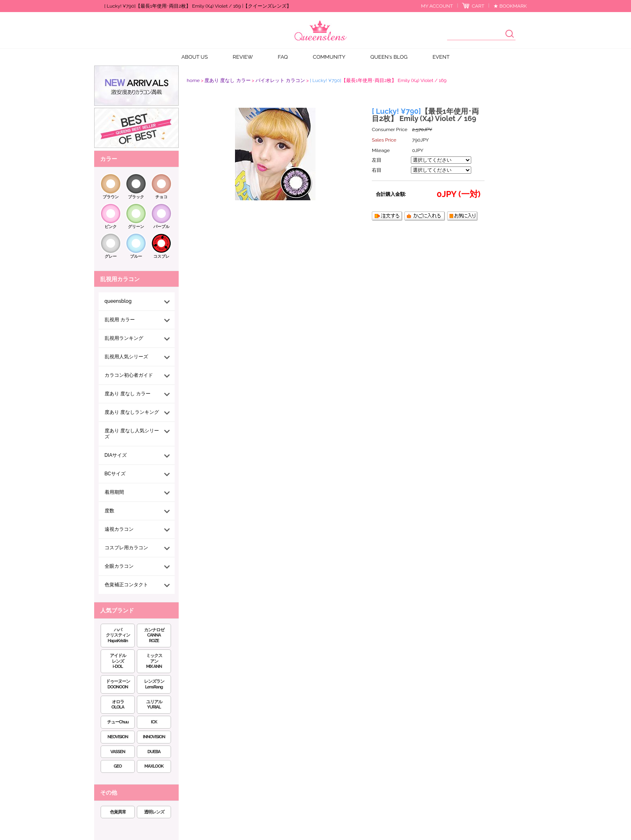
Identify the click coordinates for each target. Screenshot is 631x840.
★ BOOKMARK (510, 6)
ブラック (136, 197)
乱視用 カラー (120, 320)
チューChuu (118, 722)
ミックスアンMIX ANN (154, 661)
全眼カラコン (119, 566)
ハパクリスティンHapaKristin (118, 636)
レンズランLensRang (154, 684)
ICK (154, 722)
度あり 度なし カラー (128, 394)
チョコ (161, 197)
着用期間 (114, 492)
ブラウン (111, 197)
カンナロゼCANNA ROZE (154, 636)
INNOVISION (154, 737)
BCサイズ (115, 474)
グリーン (136, 227)
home (193, 80)
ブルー (136, 256)
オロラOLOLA (118, 705)
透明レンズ (154, 812)
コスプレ (161, 256)
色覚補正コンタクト (126, 585)
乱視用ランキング (124, 338)
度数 (109, 511)
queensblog (118, 301)
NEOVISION (118, 737)
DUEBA (154, 752)
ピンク (111, 227)
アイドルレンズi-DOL (118, 661)
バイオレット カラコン (280, 80)
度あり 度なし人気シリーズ (132, 434)
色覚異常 (118, 812)
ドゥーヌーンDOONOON (118, 684)
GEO (118, 766)
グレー (111, 256)
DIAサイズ (116, 455)
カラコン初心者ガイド (129, 375)
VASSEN (118, 752)
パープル (161, 227)
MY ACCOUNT (437, 6)
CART (478, 6)
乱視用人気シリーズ (126, 357)
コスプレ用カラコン (126, 548)
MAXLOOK (154, 766)
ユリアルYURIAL (154, 705)
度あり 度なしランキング (132, 412)
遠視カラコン (119, 529)
